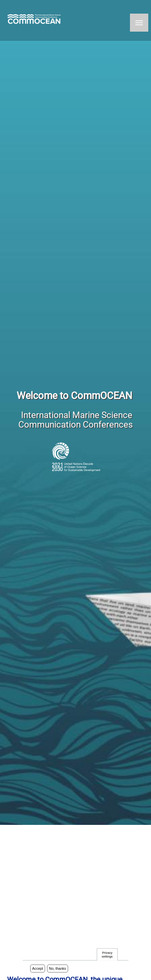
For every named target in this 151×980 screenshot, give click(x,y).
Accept (38, 969)
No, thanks (57, 969)
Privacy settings (107, 955)
